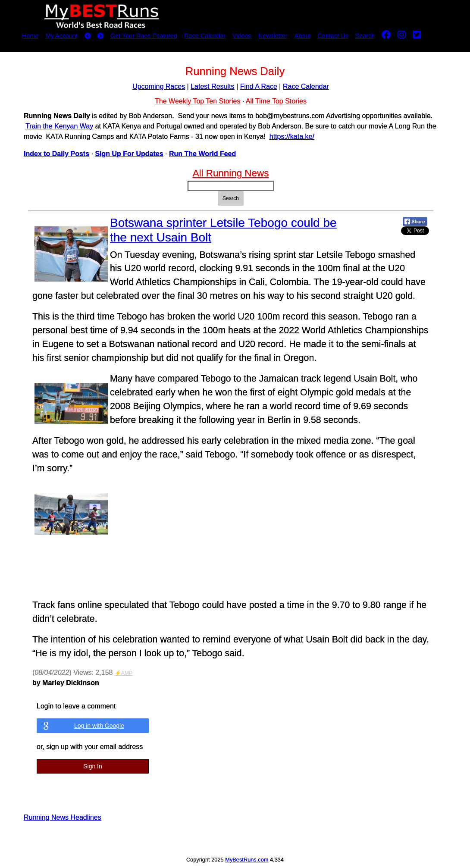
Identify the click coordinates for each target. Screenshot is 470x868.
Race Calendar (205, 36)
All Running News (231, 173)
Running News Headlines (63, 817)
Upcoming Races (159, 86)
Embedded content (206, 538)
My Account (61, 36)
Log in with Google (99, 726)
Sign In (93, 766)
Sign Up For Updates (129, 154)
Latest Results (212, 86)
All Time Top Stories (276, 101)
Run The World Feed (202, 154)
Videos (242, 36)
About (303, 36)
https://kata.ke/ (292, 136)
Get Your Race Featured (144, 36)
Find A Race (259, 86)
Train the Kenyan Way (59, 126)
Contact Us (333, 36)
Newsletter (273, 36)
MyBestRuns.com (247, 860)
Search (365, 36)
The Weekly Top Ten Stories (197, 101)
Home (30, 36)
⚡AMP (124, 673)
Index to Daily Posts (56, 154)
